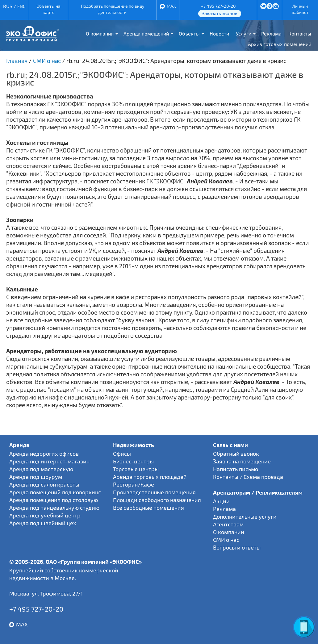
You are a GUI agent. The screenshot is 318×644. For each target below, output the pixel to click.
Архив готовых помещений (280, 44)
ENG (21, 6)
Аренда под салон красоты (44, 484)
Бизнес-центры (133, 461)
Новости (219, 33)
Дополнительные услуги (245, 516)
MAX (171, 6)
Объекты (189, 33)
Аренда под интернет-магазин (49, 461)
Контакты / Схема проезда (248, 477)
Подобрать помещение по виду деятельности (113, 9)
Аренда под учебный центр (45, 515)
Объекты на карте (48, 9)
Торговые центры (136, 469)
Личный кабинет (300, 9)
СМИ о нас (226, 540)
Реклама (271, 33)
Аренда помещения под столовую (54, 500)
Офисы (122, 454)
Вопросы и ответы (237, 547)
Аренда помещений (146, 33)
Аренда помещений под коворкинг (55, 492)
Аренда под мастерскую (41, 469)
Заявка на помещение (242, 461)
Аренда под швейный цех (43, 523)
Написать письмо (236, 469)
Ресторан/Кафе (134, 484)
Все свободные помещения (149, 508)
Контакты (300, 33)
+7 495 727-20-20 (218, 6)
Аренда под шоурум (36, 477)
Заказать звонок (220, 13)
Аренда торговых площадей (150, 477)
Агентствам (228, 524)
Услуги (244, 33)
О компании (100, 33)
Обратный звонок (236, 454)
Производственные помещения (154, 492)
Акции (221, 501)
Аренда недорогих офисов (44, 454)
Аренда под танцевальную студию (54, 508)
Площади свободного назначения (157, 500)
